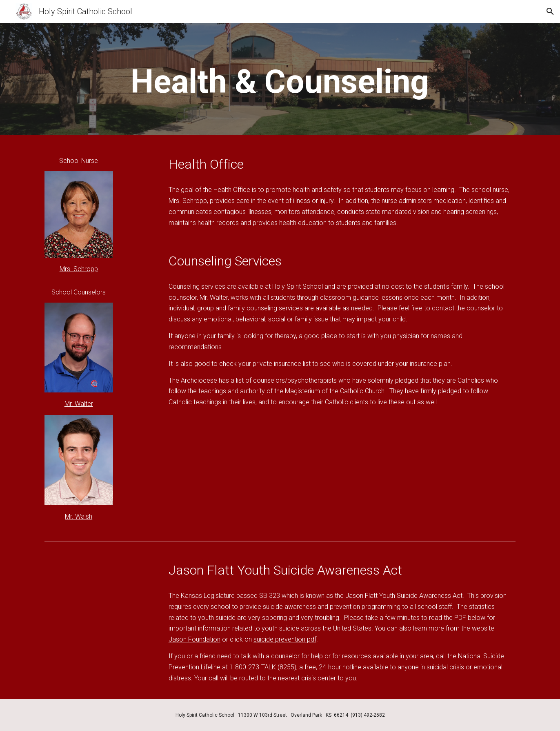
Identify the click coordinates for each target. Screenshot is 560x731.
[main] (280, 81)
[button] (550, 11)
